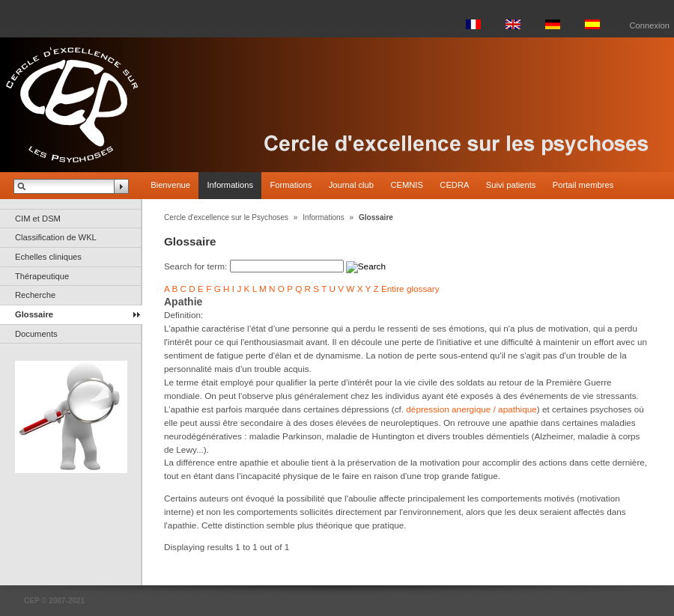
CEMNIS (407, 185)
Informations (230, 185)
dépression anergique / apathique (471, 409)
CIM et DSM (38, 219)
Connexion (650, 25)
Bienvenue (170, 185)
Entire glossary (410, 289)
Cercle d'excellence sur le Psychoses (226, 217)
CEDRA (454, 185)
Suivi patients (511, 185)
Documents (36, 334)
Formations (291, 185)
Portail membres (583, 185)
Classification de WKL (56, 237)
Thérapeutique (42, 276)
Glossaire (34, 314)
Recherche (35, 295)
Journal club (351, 185)
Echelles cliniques (48, 257)
